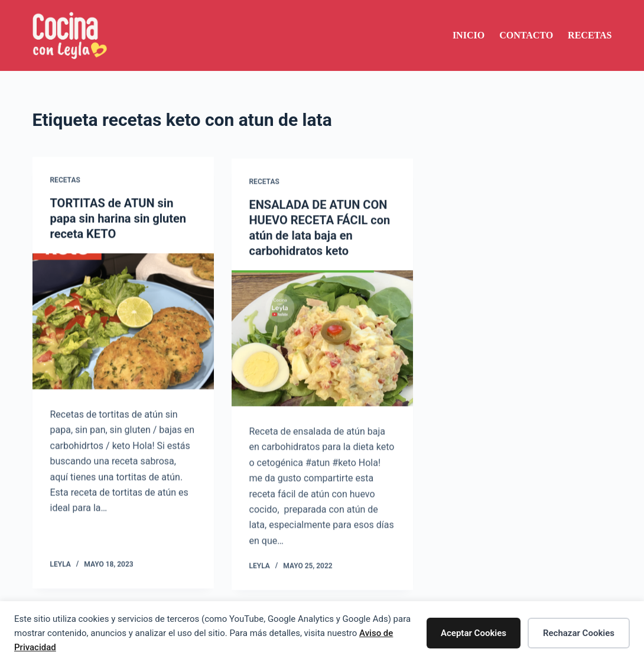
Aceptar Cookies (474, 633)
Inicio (469, 35)
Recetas (590, 35)
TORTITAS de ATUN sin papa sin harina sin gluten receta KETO (118, 219)
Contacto (526, 35)
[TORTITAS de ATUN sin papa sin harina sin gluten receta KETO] (123, 322)
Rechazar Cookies (579, 633)
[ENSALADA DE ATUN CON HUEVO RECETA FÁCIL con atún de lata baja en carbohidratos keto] (322, 341)
